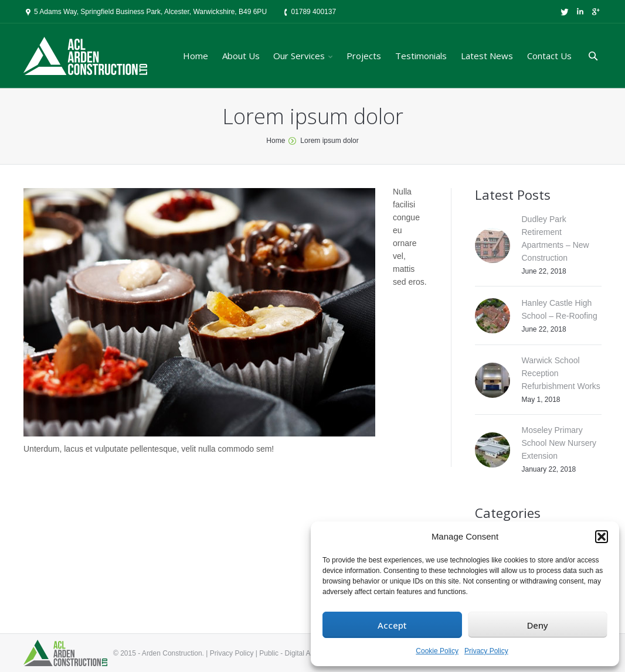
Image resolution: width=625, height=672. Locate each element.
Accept (392, 625)
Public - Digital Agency (294, 653)
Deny (538, 625)
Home (276, 141)
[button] (602, 537)
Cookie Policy (437, 651)
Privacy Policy (486, 651)
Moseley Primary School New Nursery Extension (559, 443)
